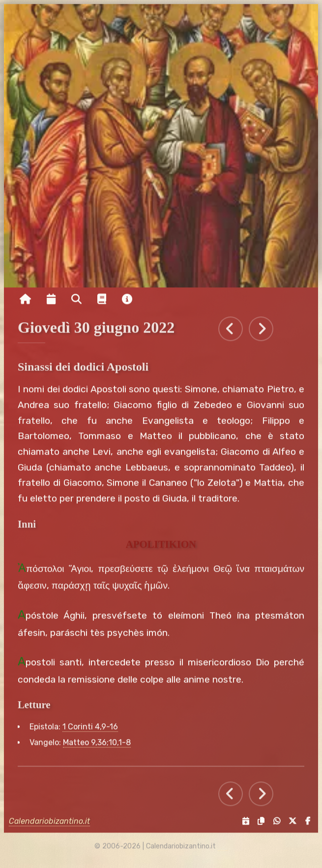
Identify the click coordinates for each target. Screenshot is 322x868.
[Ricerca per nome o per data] (76, 304)
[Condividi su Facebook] (305, 825)
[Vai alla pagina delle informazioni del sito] (127, 304)
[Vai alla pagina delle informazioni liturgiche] (102, 304)
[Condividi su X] (291, 825)
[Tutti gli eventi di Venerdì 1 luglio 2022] (261, 333)
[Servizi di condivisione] (243, 825)
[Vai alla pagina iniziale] (25, 304)
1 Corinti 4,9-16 (90, 731)
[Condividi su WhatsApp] (274, 825)
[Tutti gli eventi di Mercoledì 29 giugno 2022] (231, 333)
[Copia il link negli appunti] (259, 825)
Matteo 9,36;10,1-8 (97, 747)
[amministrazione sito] (223, 851)
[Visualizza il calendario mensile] (51, 304)
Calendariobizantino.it (49, 825)
